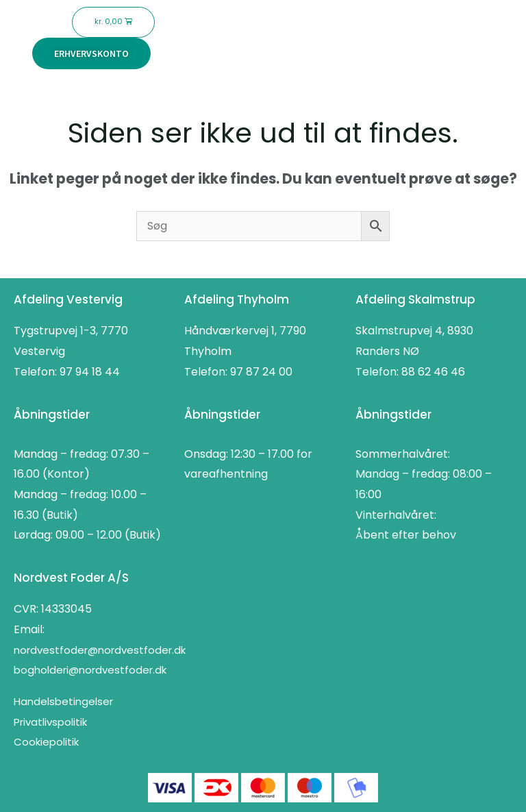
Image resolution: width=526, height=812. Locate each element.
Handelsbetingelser (63, 701)
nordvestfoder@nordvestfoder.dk (100, 650)
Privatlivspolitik (50, 722)
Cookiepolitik (46, 742)
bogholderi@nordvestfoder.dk (90, 670)
